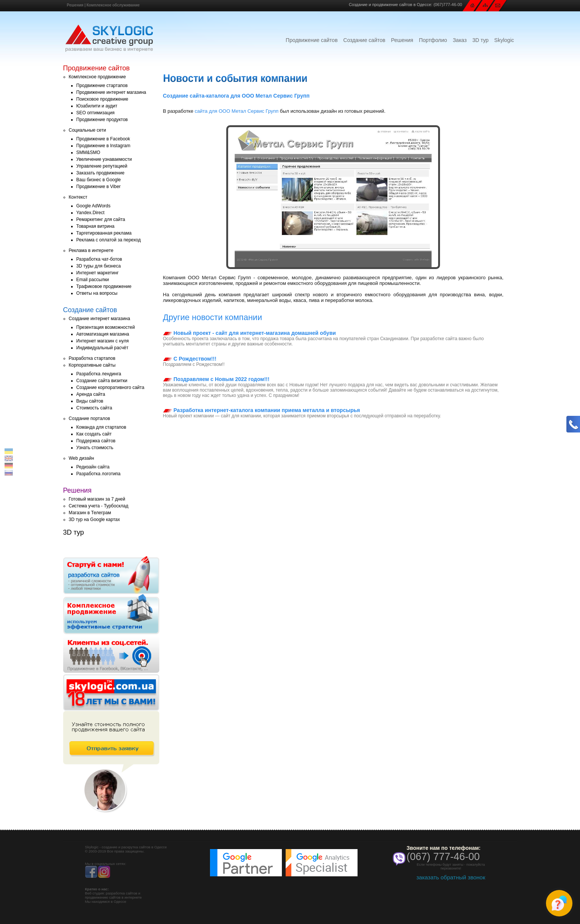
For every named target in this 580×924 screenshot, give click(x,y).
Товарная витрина (96, 226)
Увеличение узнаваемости (104, 159)
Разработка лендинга (99, 374)
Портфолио (433, 40)
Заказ (460, 40)
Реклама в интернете (91, 250)
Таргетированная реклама (104, 233)
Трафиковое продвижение (104, 286)
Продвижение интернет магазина (111, 92)
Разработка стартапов (92, 358)
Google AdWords (94, 206)
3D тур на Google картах (94, 520)
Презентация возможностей (106, 327)
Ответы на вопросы (97, 293)
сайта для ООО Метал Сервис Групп (237, 111)
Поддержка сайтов (96, 441)
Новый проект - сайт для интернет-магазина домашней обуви (250, 333)
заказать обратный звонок (451, 877)
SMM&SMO (88, 152)
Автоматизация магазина (103, 334)
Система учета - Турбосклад (99, 506)
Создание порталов (89, 418)
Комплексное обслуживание (113, 5)
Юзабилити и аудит (97, 106)
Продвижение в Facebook (103, 139)
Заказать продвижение (100, 173)
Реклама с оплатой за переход (109, 240)
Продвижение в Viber (99, 187)
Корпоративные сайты (92, 365)
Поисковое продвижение (102, 99)
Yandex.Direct (90, 213)
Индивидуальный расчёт (103, 348)
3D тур (480, 40)
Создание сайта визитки (102, 381)
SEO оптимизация (96, 113)
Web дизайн (82, 458)
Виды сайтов (90, 401)
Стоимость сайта (94, 408)
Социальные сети (88, 130)
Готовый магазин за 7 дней (97, 499)
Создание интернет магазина (100, 319)
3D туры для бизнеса (99, 266)
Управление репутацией (102, 166)
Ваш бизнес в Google (99, 180)
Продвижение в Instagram (103, 146)
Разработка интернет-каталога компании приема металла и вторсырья (262, 410)
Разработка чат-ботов (99, 259)
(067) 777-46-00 (443, 857)
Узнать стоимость (95, 448)
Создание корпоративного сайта (110, 387)
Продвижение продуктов (102, 120)
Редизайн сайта (93, 467)
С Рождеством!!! (190, 359)
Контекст (78, 197)
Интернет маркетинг (98, 273)
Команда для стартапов (101, 427)
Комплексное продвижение (97, 77)
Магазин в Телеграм (90, 513)
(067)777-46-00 (448, 5)
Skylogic (504, 40)
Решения (75, 5)
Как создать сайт (94, 434)
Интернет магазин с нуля (103, 341)
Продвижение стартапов (102, 86)
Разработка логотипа (99, 474)
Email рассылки (93, 280)
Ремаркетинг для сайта (101, 219)
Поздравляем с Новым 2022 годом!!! (216, 379)
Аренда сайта (91, 394)
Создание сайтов (364, 40)
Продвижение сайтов (312, 40)
